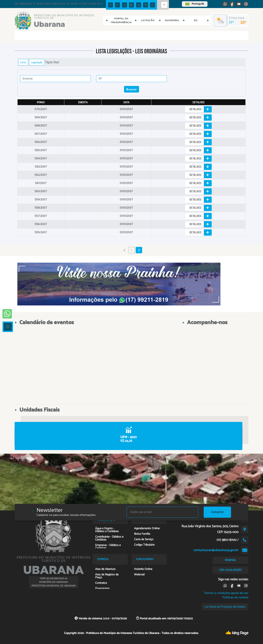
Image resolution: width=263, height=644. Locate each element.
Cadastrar (217, 512)
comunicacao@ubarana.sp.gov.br (216, 550)
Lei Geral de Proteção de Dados (225, 607)
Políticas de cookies (235, 597)
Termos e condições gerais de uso (226, 593)
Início (23, 62)
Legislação (37, 62)
